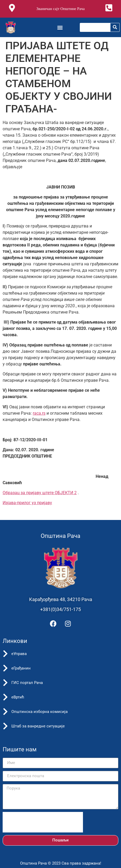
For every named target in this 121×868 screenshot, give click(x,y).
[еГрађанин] (5, 668)
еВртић (18, 697)
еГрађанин (21, 668)
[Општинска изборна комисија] (5, 712)
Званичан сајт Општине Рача (60, 9)
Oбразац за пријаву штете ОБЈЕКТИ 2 (40, 493)
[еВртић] (5, 697)
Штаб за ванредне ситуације (38, 726)
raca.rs (39, 413)
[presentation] (43, 822)
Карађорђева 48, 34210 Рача (61, 599)
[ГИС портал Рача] (5, 683)
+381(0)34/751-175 (60, 609)
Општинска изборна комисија (39, 712)
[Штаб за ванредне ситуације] (5, 726)
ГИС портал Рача (27, 683)
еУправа (19, 654)
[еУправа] (5, 654)
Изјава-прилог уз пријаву (27, 503)
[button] (60, 27)
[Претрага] (115, 27)
